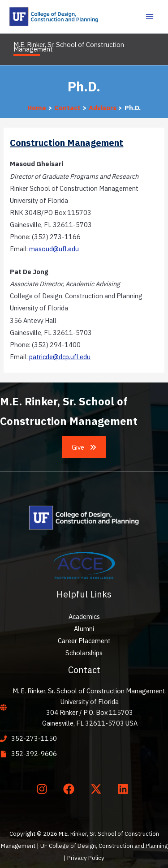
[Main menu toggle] (150, 17)
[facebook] (71, 789)
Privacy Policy (86, 858)
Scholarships (84, 653)
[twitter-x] (98, 789)
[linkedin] (125, 789)
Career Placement (84, 641)
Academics (84, 617)
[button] (84, 447)
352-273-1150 (34, 738)
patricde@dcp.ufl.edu (60, 357)
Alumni (84, 629)
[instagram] (43, 789)
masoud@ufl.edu (54, 249)
